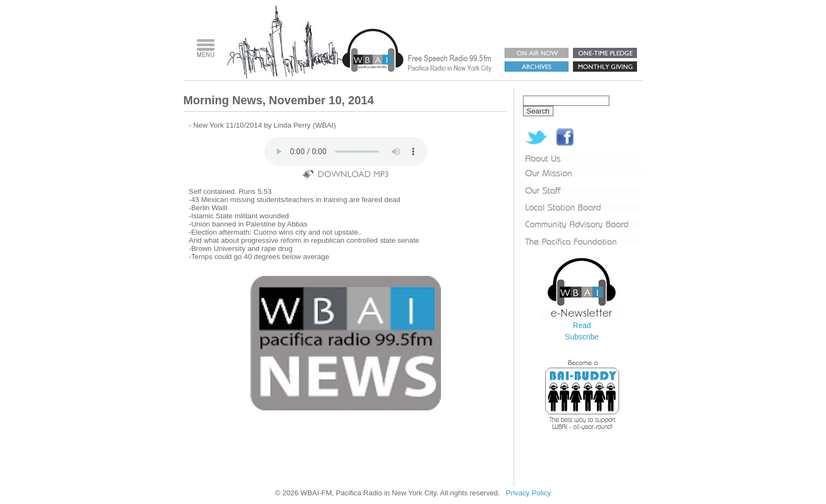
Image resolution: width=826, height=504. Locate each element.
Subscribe (582, 337)
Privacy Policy (529, 493)
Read (582, 325)
